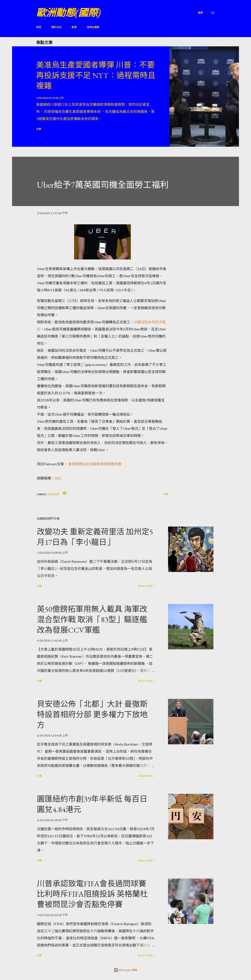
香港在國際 (93, 27)
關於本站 (56, 27)
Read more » (146, 586)
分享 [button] (39, 129)
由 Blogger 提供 (125, 970)
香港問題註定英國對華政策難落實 (95, 464)
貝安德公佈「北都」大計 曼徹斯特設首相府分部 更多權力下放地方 (92, 714)
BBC (58, 478)
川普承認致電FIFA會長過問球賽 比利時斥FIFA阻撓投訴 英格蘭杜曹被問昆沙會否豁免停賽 (92, 894)
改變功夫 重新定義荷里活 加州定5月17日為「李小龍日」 (95, 537)
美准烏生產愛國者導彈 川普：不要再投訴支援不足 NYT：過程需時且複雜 (96, 75)
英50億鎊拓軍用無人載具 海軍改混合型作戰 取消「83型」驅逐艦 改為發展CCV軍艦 (92, 619)
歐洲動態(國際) (68, 13)
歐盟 (74, 27)
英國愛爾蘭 (53, 494)
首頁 (39, 27)
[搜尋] (200, 13)
